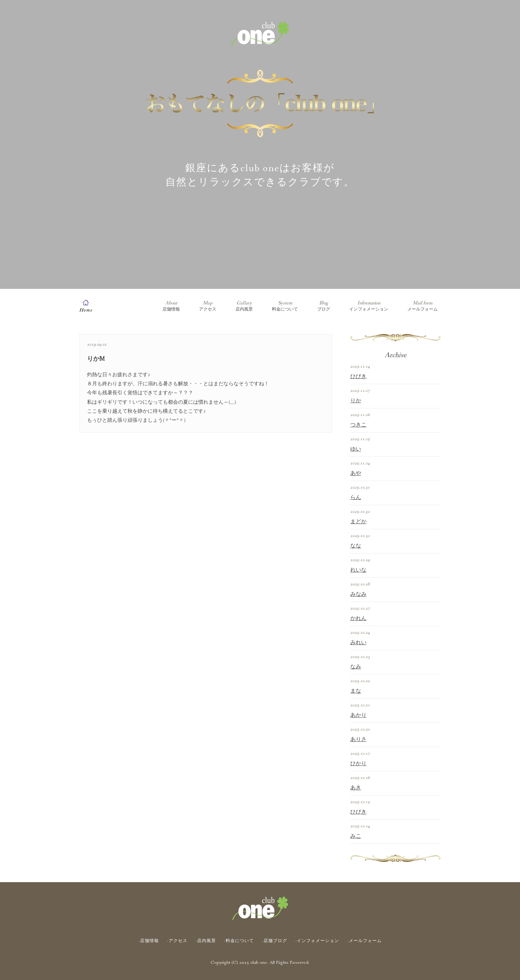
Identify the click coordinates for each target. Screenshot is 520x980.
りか (356, 401)
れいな (358, 570)
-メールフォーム (365, 941)
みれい (358, 643)
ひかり (358, 764)
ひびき (358, 377)
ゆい (356, 449)
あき (356, 788)
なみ (356, 667)
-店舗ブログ (275, 941)
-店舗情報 (149, 941)
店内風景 (244, 306)
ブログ (324, 306)
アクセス (208, 306)
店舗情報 (171, 306)
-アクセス (177, 941)
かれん (358, 619)
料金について (285, 306)
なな (356, 546)
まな (356, 691)
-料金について (239, 941)
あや (356, 473)
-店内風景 (206, 941)
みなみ (358, 594)
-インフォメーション (317, 941)
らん (356, 498)
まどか (358, 522)
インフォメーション (369, 306)
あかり (358, 715)
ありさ (358, 740)
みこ (356, 836)
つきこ (358, 425)
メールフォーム (422, 306)
